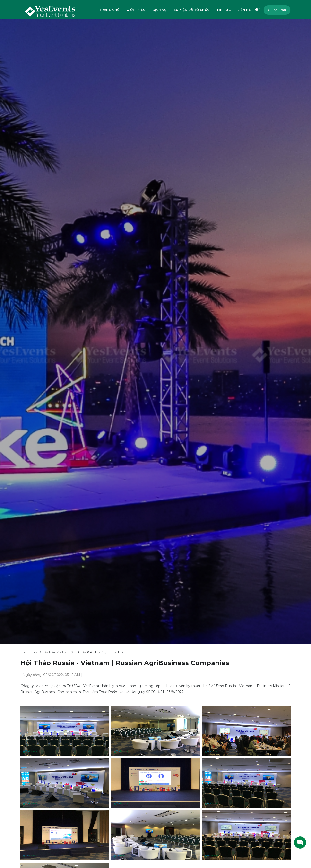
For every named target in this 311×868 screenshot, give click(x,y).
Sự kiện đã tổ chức (191, 10)
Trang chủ (108, 10)
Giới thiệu (135, 10)
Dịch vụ (159, 10)
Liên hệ (244, 10)
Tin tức (223, 10)
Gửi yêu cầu (277, 10)
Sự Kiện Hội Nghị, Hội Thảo (104, 652)
